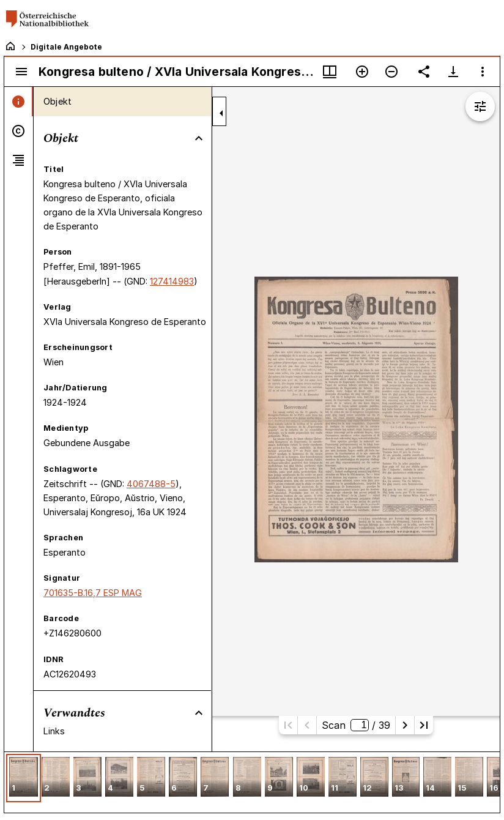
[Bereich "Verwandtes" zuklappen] (199, 713)
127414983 (172, 281)
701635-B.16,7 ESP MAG (93, 593)
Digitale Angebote (66, 47)
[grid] (252, 782)
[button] (24, 778)
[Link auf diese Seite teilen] (424, 72)
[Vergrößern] (362, 72)
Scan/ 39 (356, 725)
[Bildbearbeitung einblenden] (480, 106)
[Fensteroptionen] (483, 72)
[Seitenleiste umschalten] (21, 72)
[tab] (19, 102)
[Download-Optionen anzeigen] (453, 72)
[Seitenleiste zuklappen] (221, 113)
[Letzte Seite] (424, 725)
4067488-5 (151, 484)
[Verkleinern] (391, 72)
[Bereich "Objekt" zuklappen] (199, 138)
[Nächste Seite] (405, 725)
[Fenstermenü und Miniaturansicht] (330, 72)
